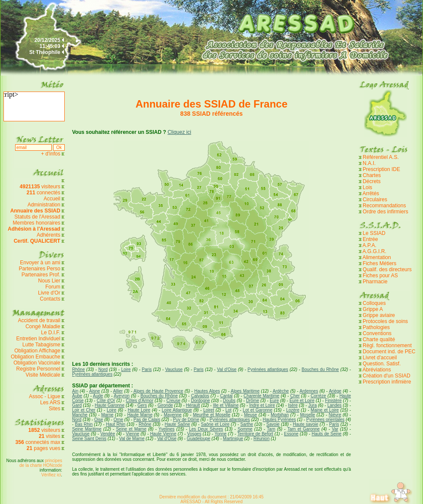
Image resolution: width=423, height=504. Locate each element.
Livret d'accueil (380, 358)
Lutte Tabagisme (41, 345)
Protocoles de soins (385, 321)
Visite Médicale (43, 375)
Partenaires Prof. (42, 275)
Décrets (371, 181)
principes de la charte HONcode (41, 463)
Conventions (377, 333)
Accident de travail (40, 320)
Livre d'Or (49, 293)
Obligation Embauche (36, 357)
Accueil (52, 199)
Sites (55, 409)
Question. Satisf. (382, 364)
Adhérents (49, 235)
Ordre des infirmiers (385, 212)
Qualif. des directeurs (387, 269)
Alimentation (377, 257)
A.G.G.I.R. (374, 251)
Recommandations (384, 206)
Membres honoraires (37, 223)
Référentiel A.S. (380, 157)
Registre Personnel (38, 369)
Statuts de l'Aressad (37, 217)
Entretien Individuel (38, 339)
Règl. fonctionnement (387, 346)
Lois (367, 187)
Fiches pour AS (380, 276)
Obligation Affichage (37, 351)
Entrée (370, 239)
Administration (44, 205)
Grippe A (373, 309)
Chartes (372, 175)
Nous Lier (49, 281)
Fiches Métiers (379, 263)
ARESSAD (191, 502)
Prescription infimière (387, 382)
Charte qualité (379, 339)
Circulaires (375, 200)
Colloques (374, 303)
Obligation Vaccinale (37, 363)
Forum (53, 287)
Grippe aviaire (379, 315)
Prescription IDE (381, 169)
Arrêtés (371, 193)
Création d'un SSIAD (386, 376)
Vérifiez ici (51, 475)
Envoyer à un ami (40, 263)
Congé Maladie (44, 326)
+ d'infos (51, 154)
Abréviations (377, 370)
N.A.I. (369, 163)
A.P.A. (369, 245)
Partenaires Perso (40, 269)
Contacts (50, 299)
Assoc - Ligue (45, 396)
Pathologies (376, 327)
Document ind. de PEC (389, 352)
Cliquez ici (179, 132)
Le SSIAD (374, 233)
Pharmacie (375, 282)
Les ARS (50, 403)
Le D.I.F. (51, 333)
